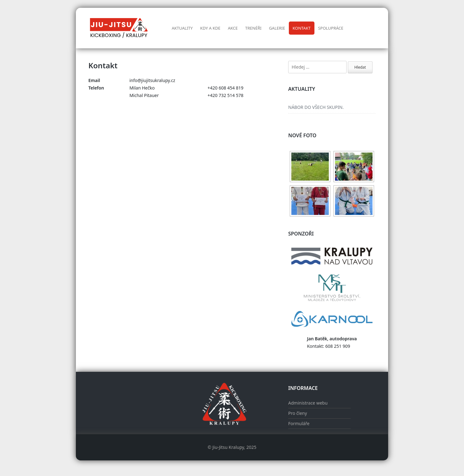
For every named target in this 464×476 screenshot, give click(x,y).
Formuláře (299, 423)
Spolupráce (331, 28)
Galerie (277, 28)
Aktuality (182, 28)
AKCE (233, 28)
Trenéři (253, 28)
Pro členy (298, 413)
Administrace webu (308, 403)
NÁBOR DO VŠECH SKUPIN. (316, 107)
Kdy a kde (210, 28)
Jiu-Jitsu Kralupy (228, 447)
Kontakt (302, 28)
